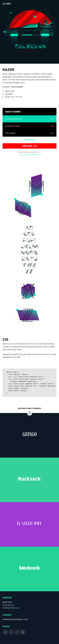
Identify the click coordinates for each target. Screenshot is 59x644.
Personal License (12, 126)
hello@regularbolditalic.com (15, 619)
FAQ (12, 605)
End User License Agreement (30, 154)
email (17, 608)
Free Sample (10, 133)
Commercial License (14, 119)
